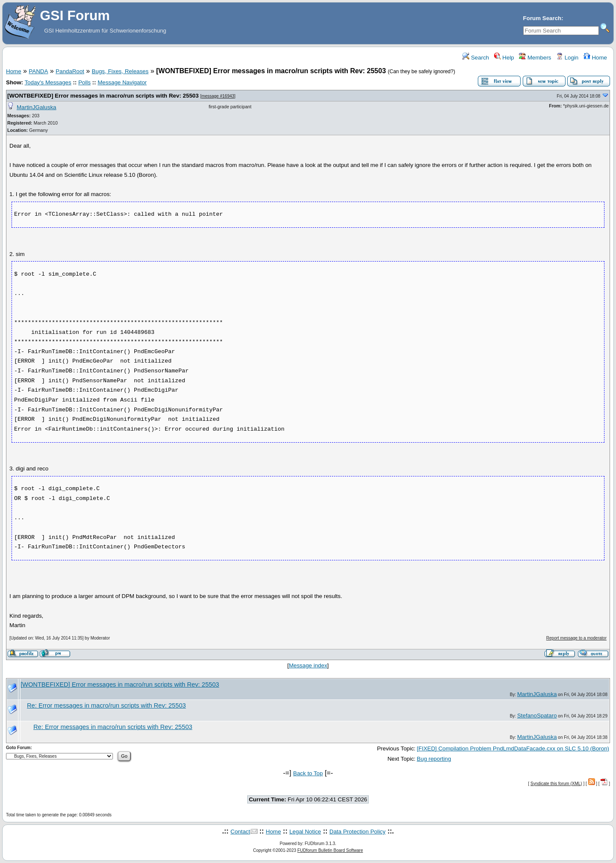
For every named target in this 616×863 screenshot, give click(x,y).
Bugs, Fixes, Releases (120, 71)
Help (504, 58)
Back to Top (308, 773)
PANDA (38, 71)
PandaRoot (70, 71)
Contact (240, 832)
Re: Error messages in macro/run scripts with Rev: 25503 (106, 705)
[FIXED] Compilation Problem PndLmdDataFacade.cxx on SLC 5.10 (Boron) (513, 748)
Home (595, 58)
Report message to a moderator (576, 638)
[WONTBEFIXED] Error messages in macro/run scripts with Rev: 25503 (103, 96)
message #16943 (218, 96)
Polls (84, 82)
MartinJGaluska (37, 107)
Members (535, 58)
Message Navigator (122, 82)
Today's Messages (48, 82)
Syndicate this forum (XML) (556, 784)
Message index (308, 665)
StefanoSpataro (537, 716)
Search (476, 58)
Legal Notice (305, 832)
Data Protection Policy (357, 832)
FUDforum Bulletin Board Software (330, 850)
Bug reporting (434, 759)
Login (567, 58)
